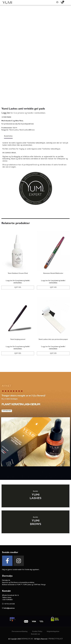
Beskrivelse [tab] (8, 136)
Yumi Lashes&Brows (27, 130)
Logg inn (6, 113)
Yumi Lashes (14, 130)
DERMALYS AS (27, 639)
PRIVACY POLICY (56, 639)
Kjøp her (18, 287)
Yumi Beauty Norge (7, 2)
